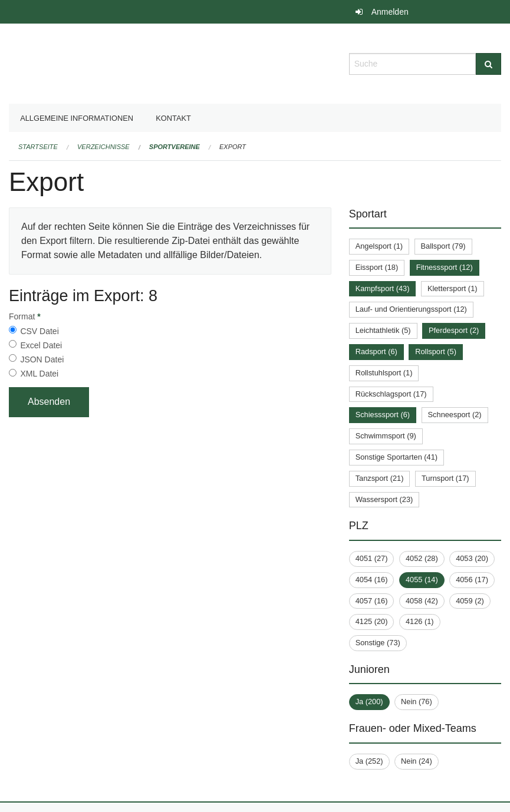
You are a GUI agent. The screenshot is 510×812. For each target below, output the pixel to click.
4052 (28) (422, 558)
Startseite (38, 147)
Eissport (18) (377, 267)
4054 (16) (372, 580)
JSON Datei (42, 359)
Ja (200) (369, 702)
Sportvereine (175, 147)
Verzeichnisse (103, 147)
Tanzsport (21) (380, 478)
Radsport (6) (376, 351)
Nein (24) (417, 761)
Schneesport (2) (455, 415)
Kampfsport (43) (383, 288)
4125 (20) (372, 621)
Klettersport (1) (453, 288)
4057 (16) (372, 601)
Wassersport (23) (384, 499)
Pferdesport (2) (454, 330)
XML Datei (39, 374)
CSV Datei (39, 331)
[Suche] (488, 64)
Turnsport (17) (445, 478)
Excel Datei (41, 345)
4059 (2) (470, 601)
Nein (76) (417, 702)
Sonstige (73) (378, 643)
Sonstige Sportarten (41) (397, 457)
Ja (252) (369, 761)
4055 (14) (422, 580)
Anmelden (390, 12)
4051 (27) (372, 558)
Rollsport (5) (436, 351)
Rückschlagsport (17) (391, 394)
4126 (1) (420, 621)
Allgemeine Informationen (77, 118)
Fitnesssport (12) (445, 267)
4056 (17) (472, 580)
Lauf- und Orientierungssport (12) (411, 309)
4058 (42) (422, 601)
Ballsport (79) (443, 246)
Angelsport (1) (379, 246)
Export (233, 147)
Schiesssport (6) (383, 415)
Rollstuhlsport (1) (384, 373)
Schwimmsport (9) (386, 436)
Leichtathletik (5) (383, 330)
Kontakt (173, 118)
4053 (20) (472, 558)
